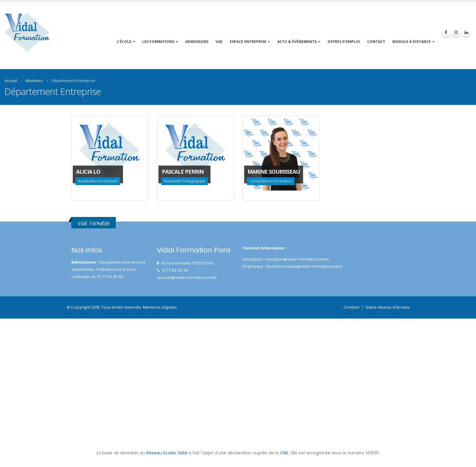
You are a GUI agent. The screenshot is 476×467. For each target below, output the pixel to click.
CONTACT (376, 42)
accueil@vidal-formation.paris (187, 278)
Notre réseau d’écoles (388, 307)
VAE (219, 42)
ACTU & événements (297, 42)
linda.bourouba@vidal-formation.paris (304, 266)
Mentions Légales (160, 307)
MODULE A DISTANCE (412, 42)
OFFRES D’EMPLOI (344, 42)
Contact (352, 307)
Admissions (197, 42)
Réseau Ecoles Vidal (167, 453)
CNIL (284, 453)
